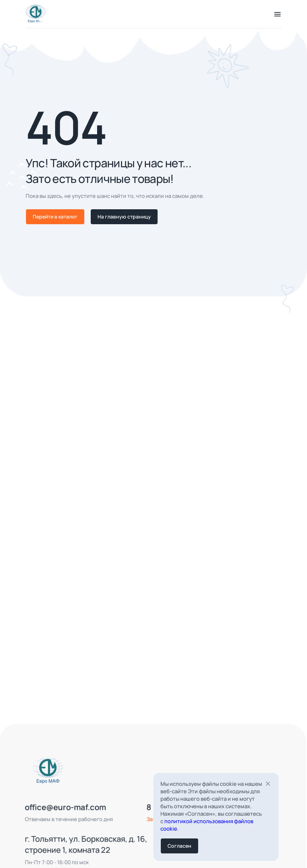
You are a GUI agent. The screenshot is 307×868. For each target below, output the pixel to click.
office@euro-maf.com (58, 815)
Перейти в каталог (55, 217)
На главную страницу (124, 217)
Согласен (179, 846)
